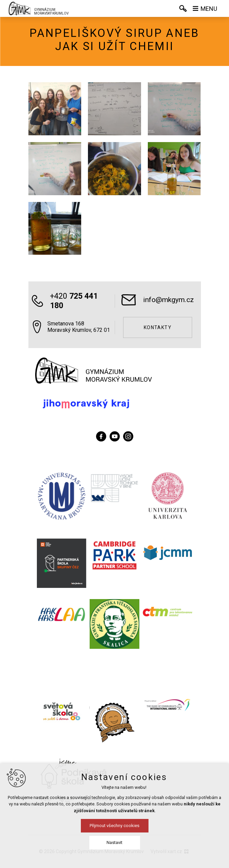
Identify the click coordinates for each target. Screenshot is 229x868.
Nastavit (114, 842)
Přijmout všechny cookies (114, 826)
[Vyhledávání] (183, 8)
